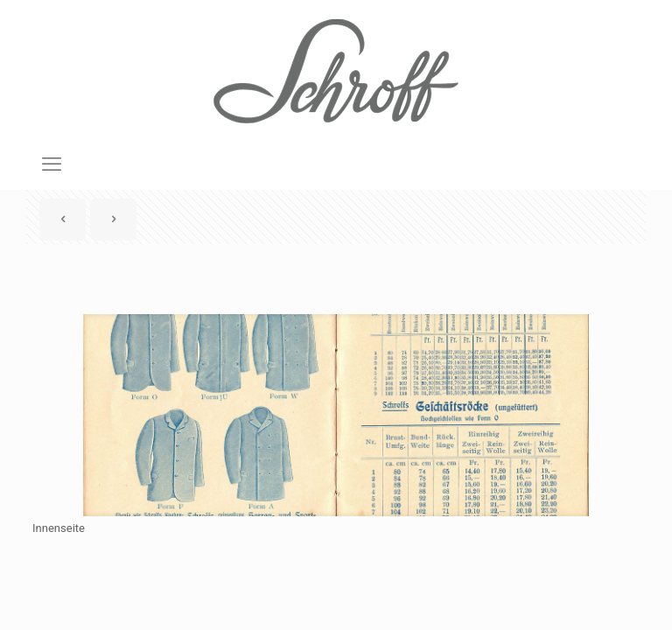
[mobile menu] (52, 164)
